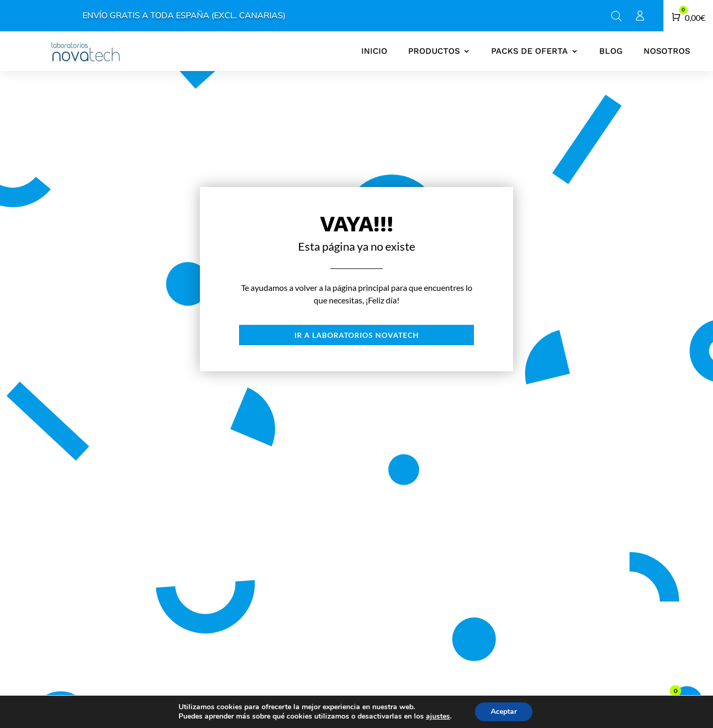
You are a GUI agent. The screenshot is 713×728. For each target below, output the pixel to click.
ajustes (438, 717)
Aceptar (504, 712)
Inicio (374, 51)
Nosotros (667, 51)
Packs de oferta (530, 51)
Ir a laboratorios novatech (357, 335)
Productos (434, 51)
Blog (611, 51)
